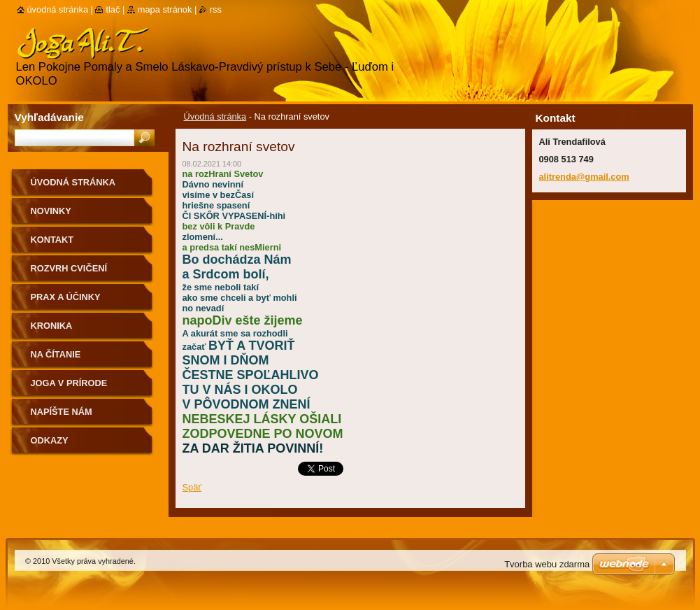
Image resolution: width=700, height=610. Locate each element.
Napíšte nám (62, 412)
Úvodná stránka (215, 116)
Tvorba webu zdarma (547, 564)
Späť (192, 487)
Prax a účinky (66, 297)
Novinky (51, 211)
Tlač (113, 9)
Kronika (52, 326)
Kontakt (52, 240)
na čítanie (56, 354)
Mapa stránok (165, 9)
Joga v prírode (69, 383)
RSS (216, 9)
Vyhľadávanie (49, 117)
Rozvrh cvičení (69, 268)
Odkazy (50, 440)
